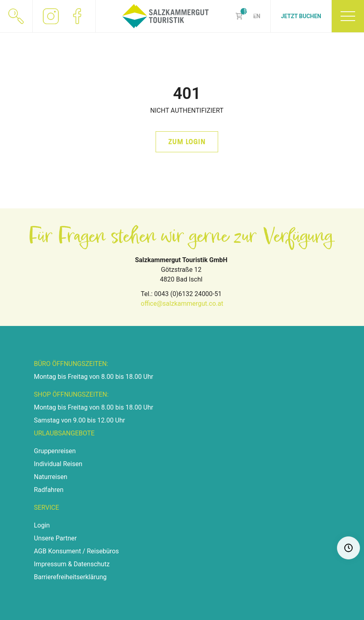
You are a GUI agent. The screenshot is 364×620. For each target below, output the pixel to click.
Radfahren (49, 490)
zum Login (187, 142)
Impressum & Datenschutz (72, 564)
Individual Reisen (58, 464)
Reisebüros (103, 551)
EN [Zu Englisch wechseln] (257, 16)
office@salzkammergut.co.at (182, 304)
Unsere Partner (55, 538)
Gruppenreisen (55, 451)
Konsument (64, 551)
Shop (239, 16)
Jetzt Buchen (301, 16)
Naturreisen (51, 477)
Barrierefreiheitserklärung (70, 577)
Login (42, 525)
